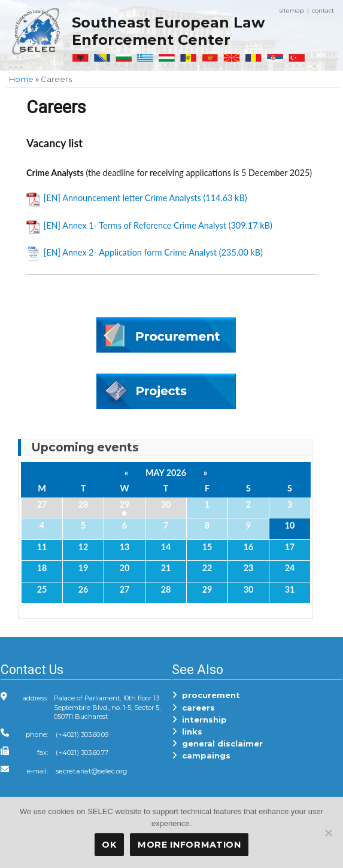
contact (323, 10)
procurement (206, 695)
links (187, 732)
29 (125, 504)
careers (193, 708)
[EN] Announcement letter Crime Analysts (122, 198)
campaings (201, 755)
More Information (189, 845)
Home (21, 79)
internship (199, 720)
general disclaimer (217, 743)
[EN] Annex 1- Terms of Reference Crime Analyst (135, 225)
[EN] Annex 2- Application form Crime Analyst (130, 252)
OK (109, 845)
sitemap (292, 10)
